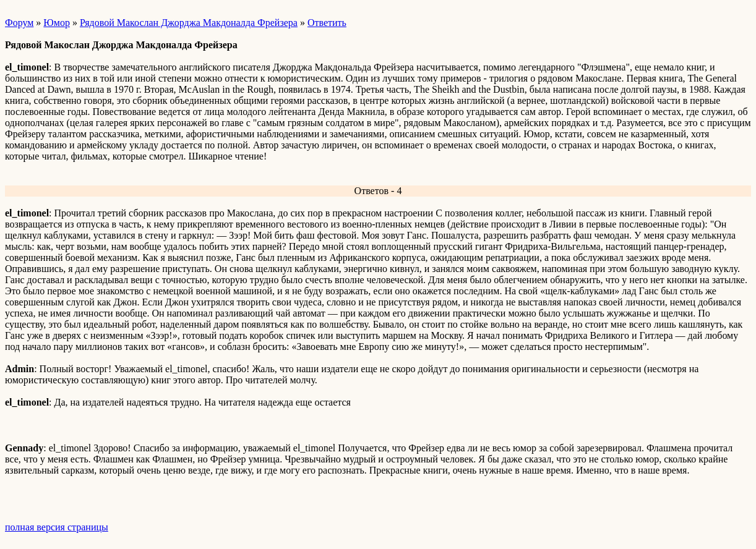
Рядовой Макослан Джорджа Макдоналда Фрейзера (189, 23)
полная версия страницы (57, 527)
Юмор (57, 23)
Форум (19, 23)
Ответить (327, 23)
